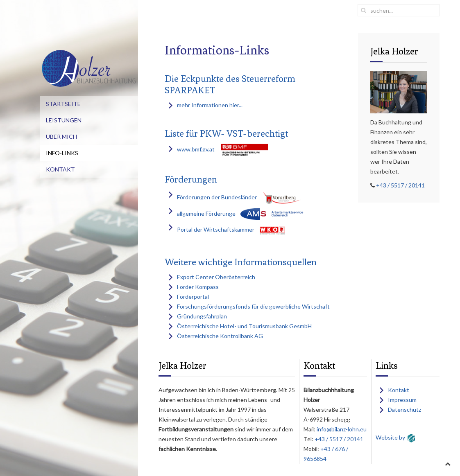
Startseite (63, 104)
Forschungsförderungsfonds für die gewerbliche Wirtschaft (253, 306)
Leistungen (64, 120)
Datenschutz (404, 409)
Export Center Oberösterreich (216, 277)
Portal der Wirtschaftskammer (216, 229)
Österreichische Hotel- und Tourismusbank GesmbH (244, 326)
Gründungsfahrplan (202, 316)
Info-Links (62, 153)
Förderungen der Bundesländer (217, 197)
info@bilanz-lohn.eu (341, 429)
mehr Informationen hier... (210, 105)
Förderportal (193, 297)
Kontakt (60, 169)
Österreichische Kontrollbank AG (220, 336)
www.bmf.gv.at (196, 149)
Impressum (402, 400)
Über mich (61, 136)
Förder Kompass (198, 287)
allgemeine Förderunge (206, 213)
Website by (390, 437)
